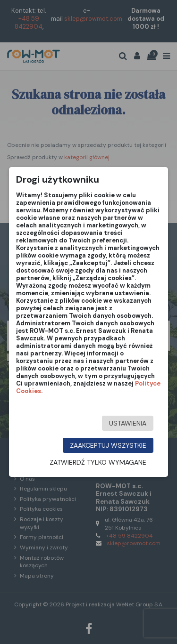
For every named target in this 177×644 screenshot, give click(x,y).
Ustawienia (128, 423)
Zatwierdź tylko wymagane (98, 462)
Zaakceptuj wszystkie (108, 445)
